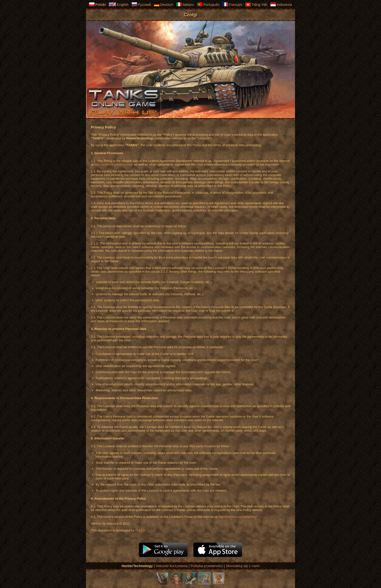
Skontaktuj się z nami (242, 566)
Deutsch (164, 4)
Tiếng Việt (256, 5)
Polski (97, 4)
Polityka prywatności (207, 566)
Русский (141, 4)
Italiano (185, 4)
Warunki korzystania (172, 566)
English (118, 4)
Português (208, 4)
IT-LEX (140, 530)
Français (232, 4)
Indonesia (281, 4)
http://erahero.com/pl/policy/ (114, 164)
